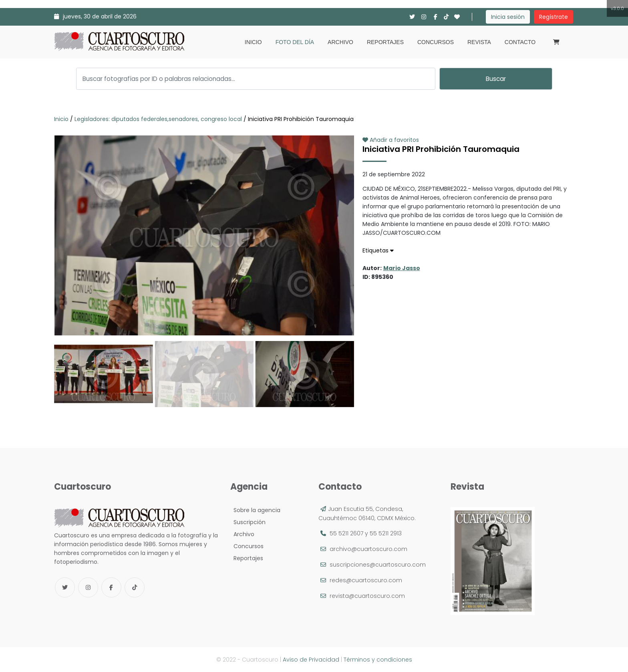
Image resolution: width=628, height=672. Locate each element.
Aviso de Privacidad (311, 660)
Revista (479, 42)
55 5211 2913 (386, 533)
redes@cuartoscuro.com (366, 580)
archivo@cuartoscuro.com (368, 549)
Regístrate (554, 17)
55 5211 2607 (346, 533)
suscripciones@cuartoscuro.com (378, 565)
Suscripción (248, 522)
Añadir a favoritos (391, 140)
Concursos (436, 42)
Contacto (520, 42)
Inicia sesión (508, 17)
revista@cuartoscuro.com (367, 596)
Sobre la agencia (255, 510)
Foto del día (295, 42)
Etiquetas (378, 250)
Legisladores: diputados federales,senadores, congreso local (158, 119)
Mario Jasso (402, 268)
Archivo (340, 42)
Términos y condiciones (378, 660)
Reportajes (385, 42)
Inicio (253, 42)
